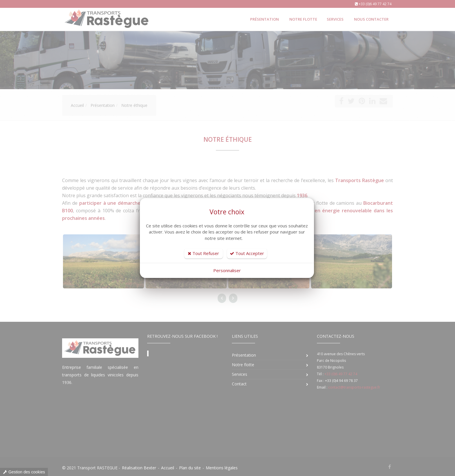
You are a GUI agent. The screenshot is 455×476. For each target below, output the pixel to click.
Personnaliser (227, 270)
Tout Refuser (203, 253)
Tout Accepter (247, 253)
